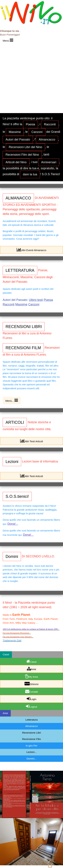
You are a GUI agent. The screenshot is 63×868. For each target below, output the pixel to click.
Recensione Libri (32, 733)
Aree (32, 669)
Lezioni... (31, 752)
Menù (8, 40)
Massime (15, 132)
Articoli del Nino (16, 162)
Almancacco (47, 140)
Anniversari (49, 162)
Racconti (50, 124)
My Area (31, 676)
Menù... (12, 400)
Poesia (30, 124)
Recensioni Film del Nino (22, 155)
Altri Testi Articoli (32, 441)
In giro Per (32, 746)
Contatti (32, 691)
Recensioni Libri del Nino (25, 147)
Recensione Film (32, 739)
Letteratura (32, 720)
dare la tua (30, 174)
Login (32, 699)
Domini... (32, 759)
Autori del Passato (18, 140)
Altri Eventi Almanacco (31, 250)
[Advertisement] (32, 77)
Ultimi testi (36, 300)
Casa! (32, 661)
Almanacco (31, 726)
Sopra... (54, 864)
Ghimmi (32, 684)
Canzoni (37, 132)
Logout (32, 706)
